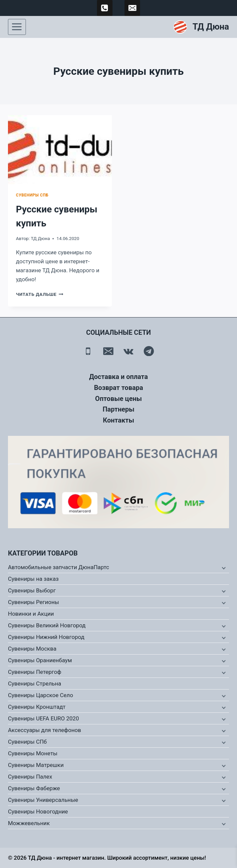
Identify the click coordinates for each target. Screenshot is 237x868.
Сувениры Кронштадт (37, 707)
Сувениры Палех (30, 777)
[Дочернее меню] (223, 567)
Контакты (118, 420)
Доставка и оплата (118, 377)
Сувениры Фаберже (34, 788)
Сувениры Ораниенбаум (40, 660)
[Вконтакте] (129, 351)
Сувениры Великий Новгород (47, 625)
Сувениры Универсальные (43, 800)
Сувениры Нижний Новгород (46, 637)
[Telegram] (149, 351)
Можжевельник (29, 823)
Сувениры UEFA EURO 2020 (43, 718)
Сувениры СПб (32, 195)
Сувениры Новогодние (38, 811)
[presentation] (60, 150)
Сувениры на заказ (33, 579)
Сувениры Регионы (34, 602)
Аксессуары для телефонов (44, 730)
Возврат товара (118, 388)
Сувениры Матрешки (36, 765)
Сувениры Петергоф (35, 672)
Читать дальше (40, 294)
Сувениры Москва (32, 649)
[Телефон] (88, 351)
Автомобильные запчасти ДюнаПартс (59, 567)
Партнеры (118, 409)
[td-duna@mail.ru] (132, 8)
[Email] (108, 351)
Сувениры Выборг (32, 590)
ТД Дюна (40, 238)
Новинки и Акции (31, 614)
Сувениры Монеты (33, 753)
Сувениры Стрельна (35, 683)
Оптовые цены (119, 399)
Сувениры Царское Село (40, 695)
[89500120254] (105, 8)
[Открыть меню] (17, 27)
